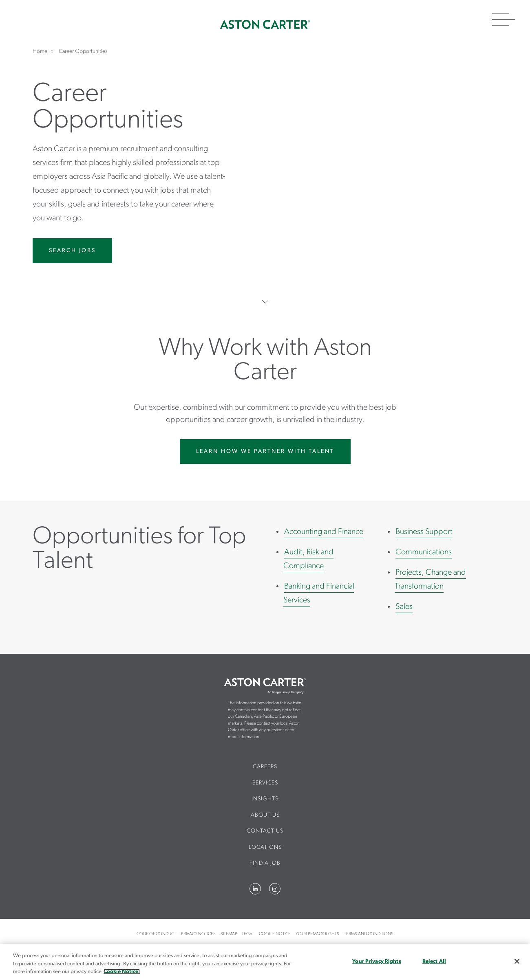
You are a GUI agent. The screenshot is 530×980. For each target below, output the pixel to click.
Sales (404, 607)
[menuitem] (265, 770)
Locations (265, 847)
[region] (265, 962)
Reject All (434, 961)
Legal (248, 934)
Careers (265, 767)
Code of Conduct (156, 934)
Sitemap (229, 934)
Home (265, 24)
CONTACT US (265, 831)
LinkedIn (255, 889)
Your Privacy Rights (317, 934)
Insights (265, 799)
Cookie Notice (275, 934)
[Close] (517, 961)
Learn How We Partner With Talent (265, 452)
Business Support (424, 532)
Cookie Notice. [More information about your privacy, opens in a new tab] (122, 972)
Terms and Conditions (369, 934)
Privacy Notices (198, 934)
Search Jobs (72, 251)
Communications (424, 552)
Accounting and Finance (324, 532)
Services (265, 783)
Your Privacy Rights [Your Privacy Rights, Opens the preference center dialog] (377, 961)
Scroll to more (265, 302)
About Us (265, 815)
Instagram (275, 889)
